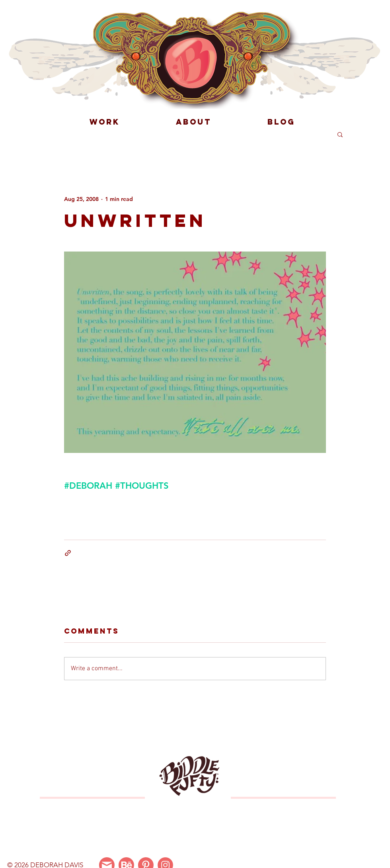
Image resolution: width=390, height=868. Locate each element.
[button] (340, 134)
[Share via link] (68, 553)
